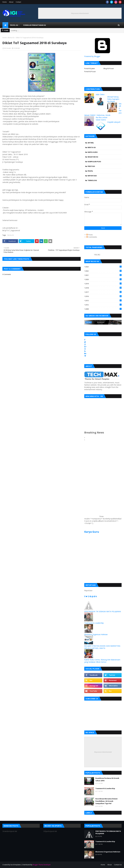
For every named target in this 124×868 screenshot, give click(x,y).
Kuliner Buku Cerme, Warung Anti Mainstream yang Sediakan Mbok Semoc (102, 661)
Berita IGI (11, 38)
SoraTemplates (16, 865)
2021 (103, 275)
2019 (103, 284)
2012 (103, 305)
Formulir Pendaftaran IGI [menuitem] (35, 25)
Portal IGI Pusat (90, 71)
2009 (103, 309)
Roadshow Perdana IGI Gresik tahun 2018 (107, 779)
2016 (103, 296)
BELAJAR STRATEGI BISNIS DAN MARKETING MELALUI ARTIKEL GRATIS (102, 647)
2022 (103, 271)
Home (5, 2)
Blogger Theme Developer (42, 865)
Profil (90, 171)
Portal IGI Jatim (90, 68)
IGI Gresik (7, 48)
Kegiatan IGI (93, 157)
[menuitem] (5, 25)
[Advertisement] (92, 481)
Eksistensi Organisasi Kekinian (96, 634)
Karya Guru (93, 152)
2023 (103, 267)
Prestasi (91, 166)
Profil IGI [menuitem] (14, 25)
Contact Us (118, 865)
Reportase (92, 176)
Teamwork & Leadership (94, 623)
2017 (103, 292)
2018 (103, 288)
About (11, 2)
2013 (103, 301)
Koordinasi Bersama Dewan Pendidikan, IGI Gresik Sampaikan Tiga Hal (107, 801)
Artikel (91, 143)
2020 (103, 279)
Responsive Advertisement (80, 13)
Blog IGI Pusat (109, 68)
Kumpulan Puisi (94, 162)
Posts (90, 235)
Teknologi (92, 180)
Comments (92, 237)
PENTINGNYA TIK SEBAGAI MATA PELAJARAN (103, 611)
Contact (18, 2)
